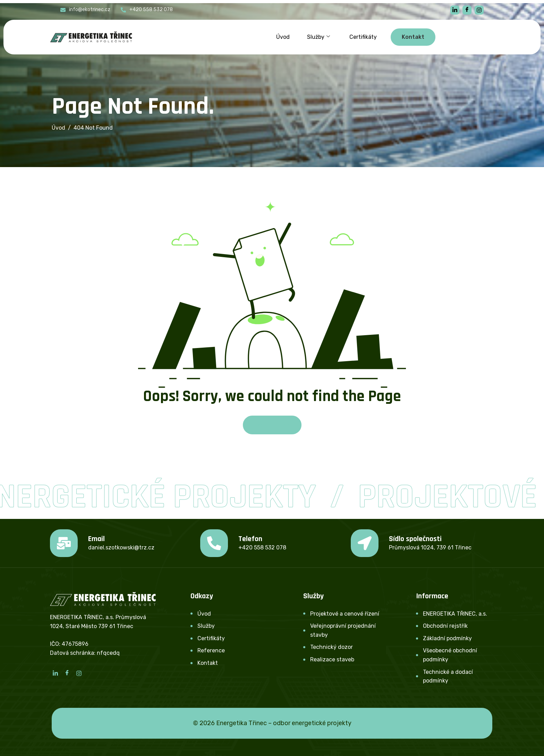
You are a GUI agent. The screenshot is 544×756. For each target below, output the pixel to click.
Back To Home (272, 425)
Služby (318, 37)
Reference (211, 650)
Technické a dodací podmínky (448, 676)
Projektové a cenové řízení (345, 614)
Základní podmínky (447, 638)
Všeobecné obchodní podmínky (450, 655)
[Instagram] (79, 673)
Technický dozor (331, 647)
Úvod (283, 37)
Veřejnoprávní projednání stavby (343, 630)
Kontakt (208, 663)
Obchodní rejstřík (445, 626)
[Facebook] (467, 10)
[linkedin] (455, 10)
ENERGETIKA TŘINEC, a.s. (455, 614)
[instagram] (479, 10)
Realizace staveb (332, 659)
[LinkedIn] (55, 673)
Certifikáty (363, 37)
